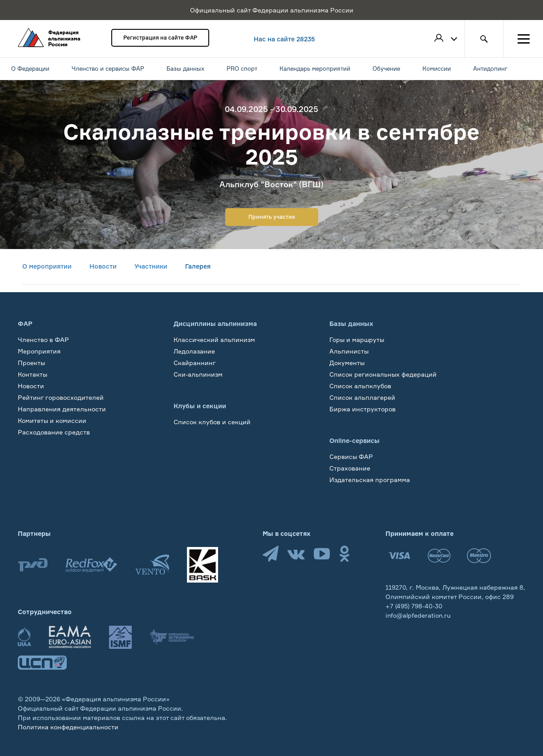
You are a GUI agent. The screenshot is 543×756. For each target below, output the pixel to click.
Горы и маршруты (357, 340)
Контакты (32, 374)
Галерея (198, 266)
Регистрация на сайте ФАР (160, 38)
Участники (151, 266)
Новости (103, 266)
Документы (347, 363)
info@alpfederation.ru (418, 615)
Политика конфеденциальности (68, 727)
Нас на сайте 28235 (284, 39)
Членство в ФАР (43, 340)
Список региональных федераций (383, 374)
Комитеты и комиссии (52, 420)
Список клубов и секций (212, 422)
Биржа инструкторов (363, 409)
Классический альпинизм (214, 340)
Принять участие (272, 217)
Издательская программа (370, 480)
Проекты (31, 363)
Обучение (33, 444)
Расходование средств (54, 432)
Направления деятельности (62, 409)
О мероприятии (47, 266)
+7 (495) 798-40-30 (414, 606)
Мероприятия (39, 351)
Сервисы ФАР (351, 456)
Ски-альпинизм (198, 374)
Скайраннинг (195, 363)
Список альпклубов (360, 386)
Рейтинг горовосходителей (61, 397)
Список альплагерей (362, 397)
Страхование (350, 468)
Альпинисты (349, 351)
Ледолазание (194, 351)
